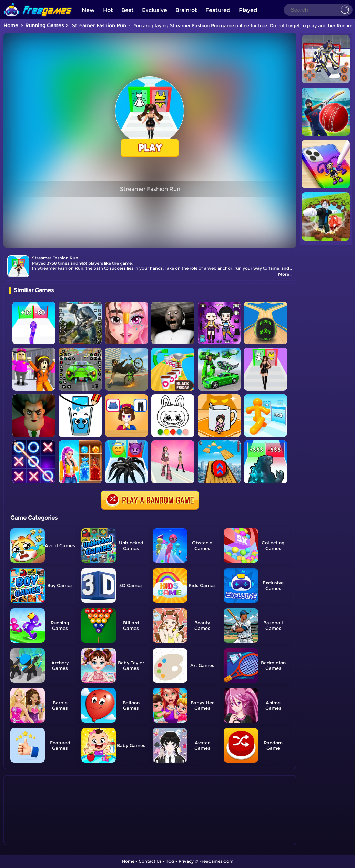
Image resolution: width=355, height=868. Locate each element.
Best (128, 10)
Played (248, 10)
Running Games (44, 25)
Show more (32, 840)
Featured (218, 10)
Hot (108, 10)
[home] (38, 3)
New (88, 10)
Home (11, 25)
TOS (170, 861)
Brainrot (186, 10)
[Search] (318, 10)
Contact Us (150, 861)
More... (285, 274)
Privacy (186, 861)
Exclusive (155, 10)
